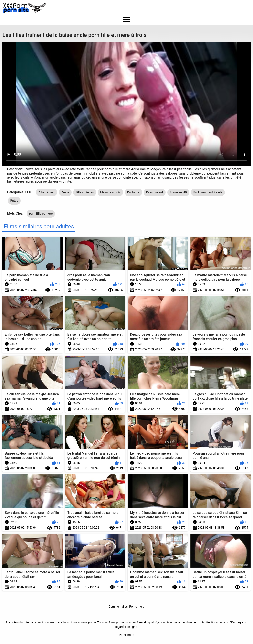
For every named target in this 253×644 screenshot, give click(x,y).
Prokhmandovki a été (208, 192)
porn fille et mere (41, 214)
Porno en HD (178, 192)
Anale (65, 192)
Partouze (133, 192)
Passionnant (155, 192)
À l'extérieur (47, 192)
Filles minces (84, 192)
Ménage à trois (110, 192)
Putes (14, 201)
